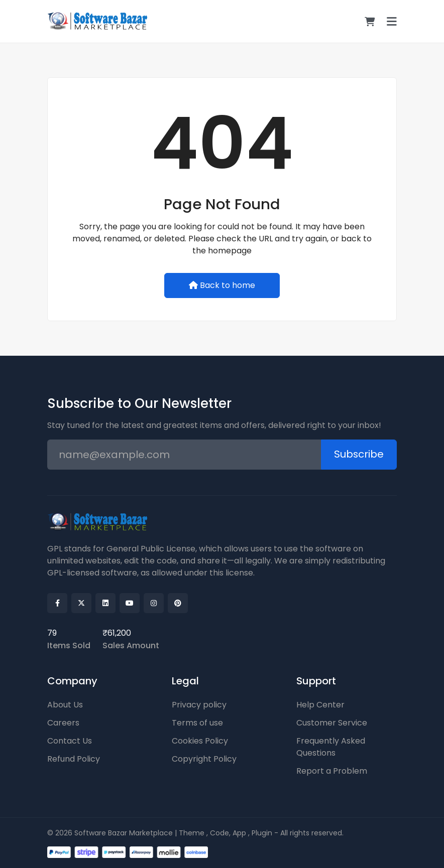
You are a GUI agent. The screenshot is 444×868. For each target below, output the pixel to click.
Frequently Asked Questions (331, 747)
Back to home (222, 285)
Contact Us (70, 741)
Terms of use (197, 723)
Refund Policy (74, 759)
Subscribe (359, 455)
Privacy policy (199, 705)
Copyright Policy (204, 759)
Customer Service (332, 723)
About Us (65, 705)
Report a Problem (332, 771)
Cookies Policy (200, 741)
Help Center (320, 705)
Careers (63, 723)
